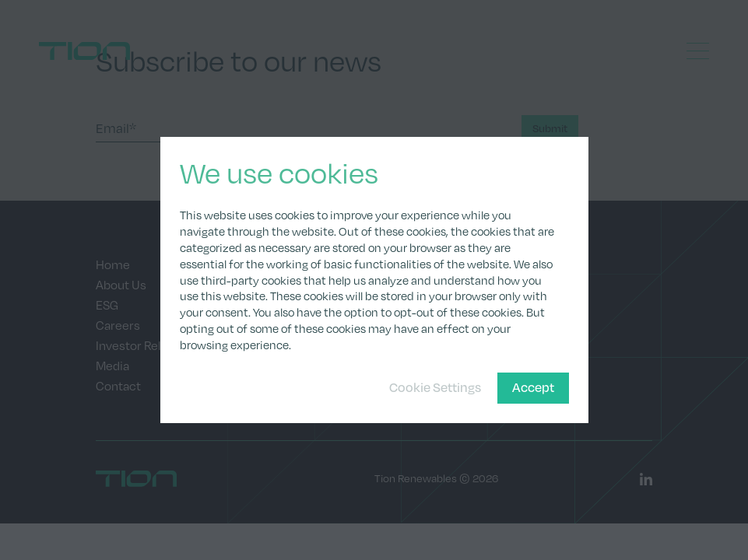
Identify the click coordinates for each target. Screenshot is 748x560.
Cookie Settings (435, 387)
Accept (533, 387)
